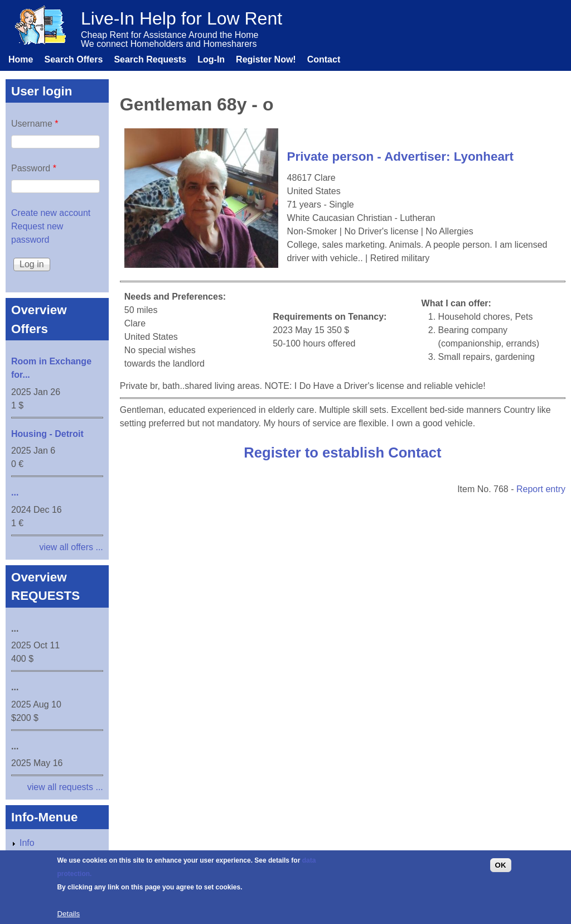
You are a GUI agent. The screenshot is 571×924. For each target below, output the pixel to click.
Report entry (541, 489)
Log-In (211, 59)
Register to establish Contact (342, 453)
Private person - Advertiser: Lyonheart (400, 157)
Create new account (51, 213)
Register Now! (266, 59)
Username (35, 124)
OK (501, 871)
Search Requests (150, 59)
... (15, 492)
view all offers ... (71, 547)
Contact (324, 59)
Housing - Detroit (47, 434)
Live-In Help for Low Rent (182, 18)
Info (27, 843)
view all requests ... (65, 787)
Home (21, 59)
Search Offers (73, 59)
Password (34, 168)
